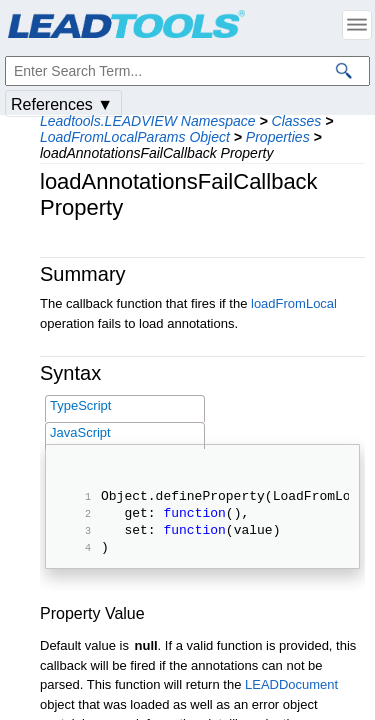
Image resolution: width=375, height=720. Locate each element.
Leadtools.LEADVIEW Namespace (148, 121)
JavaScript (80, 432)
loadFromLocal (294, 303)
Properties (278, 137)
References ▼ (62, 104)
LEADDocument (291, 696)
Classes (297, 121)
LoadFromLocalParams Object (135, 137)
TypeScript (80, 405)
